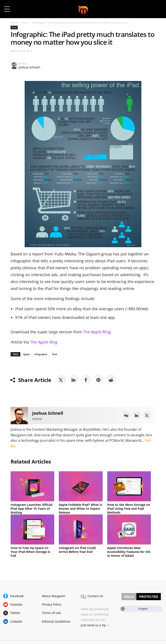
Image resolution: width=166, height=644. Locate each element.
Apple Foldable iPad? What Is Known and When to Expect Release (81, 509)
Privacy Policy (52, 604)
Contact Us (95, 596)
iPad (25, 23)
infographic (41, 354)
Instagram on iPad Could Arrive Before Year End (77, 550)
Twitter (15, 613)
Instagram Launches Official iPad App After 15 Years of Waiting (31, 509)
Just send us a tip (93, 625)
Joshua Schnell (29, 67)
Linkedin (16, 621)
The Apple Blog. (97, 332)
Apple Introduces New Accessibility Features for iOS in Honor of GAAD (129, 552)
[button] (157, 9)
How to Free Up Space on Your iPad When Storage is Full (30, 552)
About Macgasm (54, 596)
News (14, 23)
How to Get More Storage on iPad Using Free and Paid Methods (129, 509)
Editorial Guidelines (56, 621)
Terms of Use (51, 613)
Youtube (16, 604)
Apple (26, 354)
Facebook (17, 596)
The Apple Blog (44, 342)
